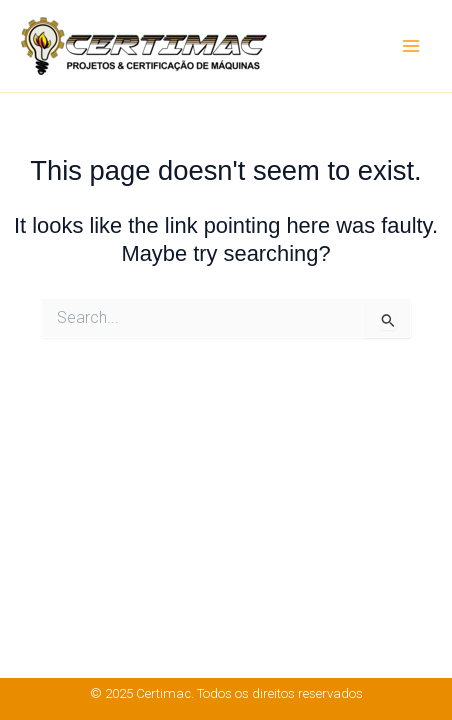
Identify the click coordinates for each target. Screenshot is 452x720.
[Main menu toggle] (411, 46)
